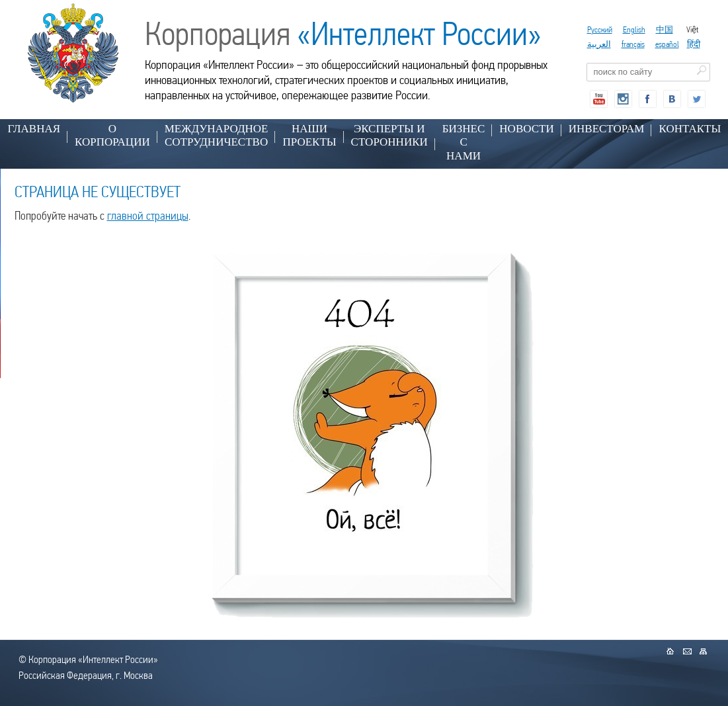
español (667, 44)
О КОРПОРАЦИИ (112, 135)
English (634, 29)
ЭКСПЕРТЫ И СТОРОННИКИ (389, 135)
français (633, 44)
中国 (665, 29)
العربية (599, 44)
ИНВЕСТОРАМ (607, 129)
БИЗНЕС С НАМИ (464, 142)
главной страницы (148, 215)
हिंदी (694, 44)
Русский (600, 29)
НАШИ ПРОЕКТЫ (309, 135)
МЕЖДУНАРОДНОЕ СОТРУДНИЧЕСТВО (217, 135)
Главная (34, 129)
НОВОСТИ (526, 129)
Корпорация (343, 34)
